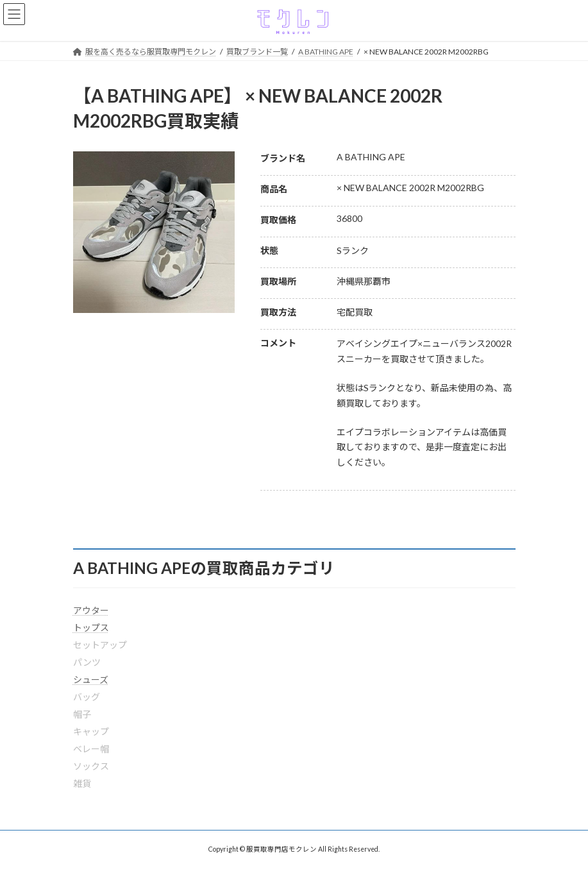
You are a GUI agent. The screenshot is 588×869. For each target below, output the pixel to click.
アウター (91, 610)
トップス (91, 628)
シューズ (91, 679)
